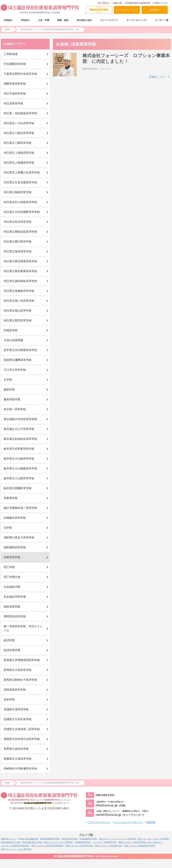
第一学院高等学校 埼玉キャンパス (23, 628)
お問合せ (104, 3)
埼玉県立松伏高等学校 (18, 222)
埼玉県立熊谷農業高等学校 (20, 271)
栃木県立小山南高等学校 (19, 459)
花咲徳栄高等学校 (15, 690)
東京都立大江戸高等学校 (19, 429)
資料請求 (155, 10)
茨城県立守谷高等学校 (18, 719)
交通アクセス (160, 3)
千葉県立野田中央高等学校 (20, 74)
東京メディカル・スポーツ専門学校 (153, 839)
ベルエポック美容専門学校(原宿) (15, 846)
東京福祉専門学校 (69, 839)
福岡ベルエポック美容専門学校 (79, 846)
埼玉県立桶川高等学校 (18, 242)
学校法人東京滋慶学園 (28, 839)
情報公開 (116, 3)
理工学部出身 (12, 577)
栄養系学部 (11, 498)
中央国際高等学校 (15, 64)
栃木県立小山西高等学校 (19, 478)
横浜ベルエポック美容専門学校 (140, 842)
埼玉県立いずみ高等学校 (19, 123)
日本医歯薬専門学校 (88, 839)
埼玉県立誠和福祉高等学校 (20, 281)
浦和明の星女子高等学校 (19, 538)
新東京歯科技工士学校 (10, 842)
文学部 (8, 380)
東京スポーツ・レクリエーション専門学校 (117, 839)
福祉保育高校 (12, 607)
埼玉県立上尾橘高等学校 (19, 163)
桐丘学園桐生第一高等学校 (20, 508)
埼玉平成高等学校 (15, 94)
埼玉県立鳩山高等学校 (18, 311)
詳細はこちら (157, 77)
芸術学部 (9, 700)
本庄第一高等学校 (15, 409)
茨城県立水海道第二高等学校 (22, 729)
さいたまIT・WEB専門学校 (104, 842)
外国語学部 (11, 330)
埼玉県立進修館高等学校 (19, 291)
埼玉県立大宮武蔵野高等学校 (22, 212)
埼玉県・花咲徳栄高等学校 (20, 113)
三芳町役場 (11, 54)
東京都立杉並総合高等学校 (20, 439)
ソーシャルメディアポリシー (128, 822)
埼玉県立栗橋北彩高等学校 (20, 232)
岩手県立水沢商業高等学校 (20, 350)
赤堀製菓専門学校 (83, 842)
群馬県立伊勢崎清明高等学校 (22, 660)
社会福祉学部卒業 (15, 597)
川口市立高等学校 (15, 370)
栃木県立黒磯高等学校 (18, 488)
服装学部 (9, 390)
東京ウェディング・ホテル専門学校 (16, 849)
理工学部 (9, 567)
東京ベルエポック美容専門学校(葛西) (47, 846)
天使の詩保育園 (13, 340)
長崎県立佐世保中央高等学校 (22, 739)
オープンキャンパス (127, 10)
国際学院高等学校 (15, 84)
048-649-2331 (100, 795)
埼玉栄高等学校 (13, 103)
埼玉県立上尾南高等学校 (19, 153)
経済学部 (9, 640)
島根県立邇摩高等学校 (18, 360)
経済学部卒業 (12, 650)
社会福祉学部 (12, 587)
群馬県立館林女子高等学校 (20, 680)
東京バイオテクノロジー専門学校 (58, 842)
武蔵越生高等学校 (15, 518)
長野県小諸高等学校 (16, 749)
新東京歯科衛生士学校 (32, 842)
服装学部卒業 (12, 399)
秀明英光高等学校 (15, 616)
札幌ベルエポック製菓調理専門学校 (139, 846)
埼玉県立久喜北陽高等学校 (20, 182)
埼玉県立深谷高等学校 (18, 251)
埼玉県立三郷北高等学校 (19, 133)
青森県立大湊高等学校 (18, 759)
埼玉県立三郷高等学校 (18, 143)
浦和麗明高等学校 (15, 547)
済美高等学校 (12, 557)
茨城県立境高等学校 (16, 709)
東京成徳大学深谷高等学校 (20, 419)
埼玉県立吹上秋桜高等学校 (20, 202)
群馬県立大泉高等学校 (18, 670)
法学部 (8, 528)
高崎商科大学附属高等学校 (20, 769)
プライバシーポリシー (99, 822)
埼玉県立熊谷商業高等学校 (20, 261)
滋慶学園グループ (9, 839)
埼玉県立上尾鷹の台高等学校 (22, 172)
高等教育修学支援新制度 (137, 3)
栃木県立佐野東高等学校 (19, 449)
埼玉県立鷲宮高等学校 (18, 320)
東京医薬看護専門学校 (50, 839)
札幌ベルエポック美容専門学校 (108, 846)
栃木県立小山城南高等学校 (20, 468)
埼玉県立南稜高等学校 (18, 192)
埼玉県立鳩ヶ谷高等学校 (19, 301)
